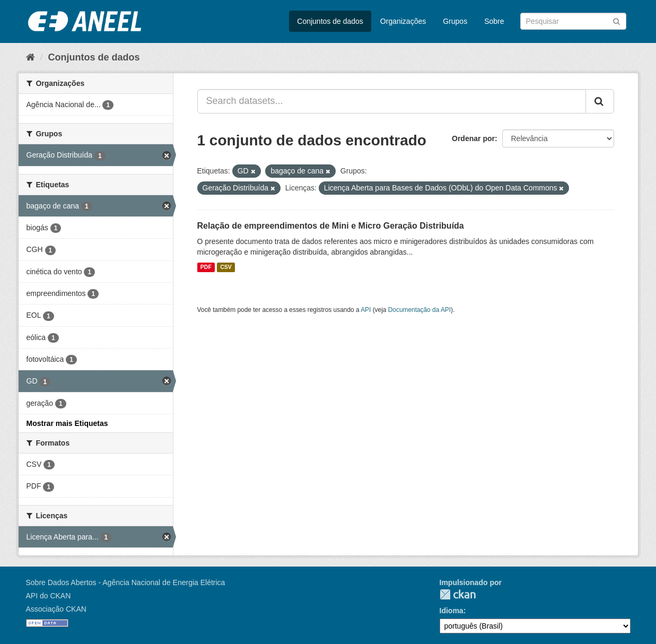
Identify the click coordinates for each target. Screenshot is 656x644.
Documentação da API (419, 310)
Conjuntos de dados (330, 21)
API (366, 310)
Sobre (494, 21)
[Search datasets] (573, 21)
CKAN (458, 594)
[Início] (30, 57)
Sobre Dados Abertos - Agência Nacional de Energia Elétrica (126, 582)
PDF (206, 267)
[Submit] (616, 20)
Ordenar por (473, 138)
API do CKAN (49, 596)
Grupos (455, 21)
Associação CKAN (56, 609)
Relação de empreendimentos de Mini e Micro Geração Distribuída (331, 226)
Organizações (403, 21)
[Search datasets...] (392, 101)
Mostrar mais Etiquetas (67, 423)
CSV (226, 267)
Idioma (452, 611)
